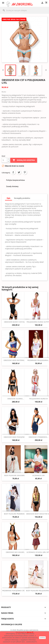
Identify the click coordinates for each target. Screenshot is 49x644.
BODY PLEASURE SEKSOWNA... (16, 475)
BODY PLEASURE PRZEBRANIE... (16, 514)
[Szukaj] (24, 10)
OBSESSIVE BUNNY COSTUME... (16, 322)
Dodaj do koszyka (24, 160)
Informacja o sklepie (12, 624)
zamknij (42, 638)
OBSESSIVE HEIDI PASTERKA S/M (16, 360)
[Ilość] (4, 160)
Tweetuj (19, 172)
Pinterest (25, 172)
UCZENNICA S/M (38, 475)
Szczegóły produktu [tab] (22, 198)
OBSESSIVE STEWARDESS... (38, 437)
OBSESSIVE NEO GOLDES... (16, 552)
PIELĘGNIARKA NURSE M (38, 399)
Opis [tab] (9, 198)
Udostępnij (13, 172)
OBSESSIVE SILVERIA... (16, 399)
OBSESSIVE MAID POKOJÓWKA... (16, 437)
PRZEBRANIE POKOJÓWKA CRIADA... (16, 591)
